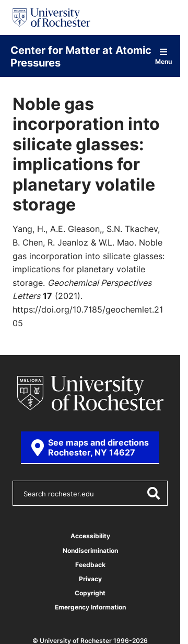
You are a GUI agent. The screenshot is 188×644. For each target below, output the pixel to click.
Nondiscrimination (90, 551)
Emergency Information (90, 607)
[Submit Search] (153, 493)
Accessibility (90, 536)
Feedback (90, 565)
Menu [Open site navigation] (163, 56)
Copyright (90, 593)
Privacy (90, 579)
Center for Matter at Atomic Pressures (81, 56)
